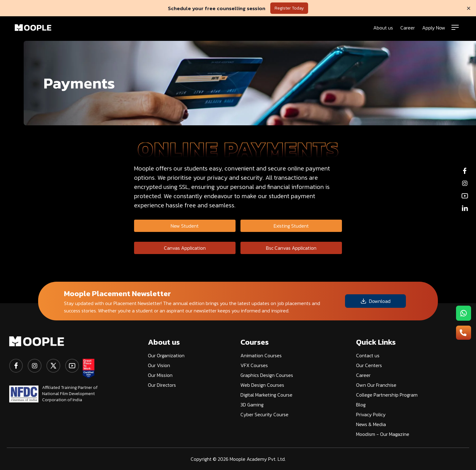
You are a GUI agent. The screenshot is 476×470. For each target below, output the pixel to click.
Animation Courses (261, 355)
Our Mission (160, 375)
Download (375, 301)
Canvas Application (185, 248)
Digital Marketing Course (266, 395)
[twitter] (53, 366)
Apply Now (434, 28)
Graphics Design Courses (267, 375)
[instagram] (35, 366)
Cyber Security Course (264, 414)
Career (408, 28)
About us (383, 28)
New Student (185, 226)
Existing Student (291, 226)
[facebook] (16, 366)
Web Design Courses (262, 385)
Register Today (289, 8)
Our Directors (162, 385)
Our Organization (166, 355)
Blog (361, 405)
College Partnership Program (387, 395)
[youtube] (72, 366)
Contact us (368, 355)
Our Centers (369, 365)
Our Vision (159, 365)
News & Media (371, 424)
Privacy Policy (371, 414)
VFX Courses (254, 365)
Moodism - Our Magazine (383, 434)
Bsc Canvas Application (291, 248)
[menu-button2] (464, 333)
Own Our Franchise (376, 385)
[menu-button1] (464, 313)
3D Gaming (252, 405)
